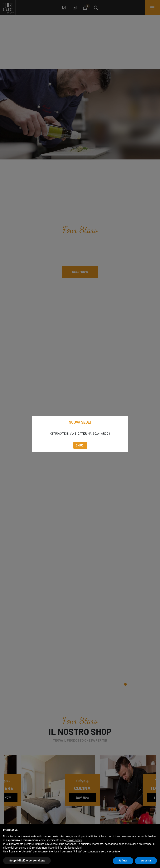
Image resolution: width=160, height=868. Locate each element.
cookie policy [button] (74, 840)
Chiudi (80, 445)
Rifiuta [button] (123, 861)
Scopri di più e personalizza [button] (27, 861)
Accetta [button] (146, 861)
